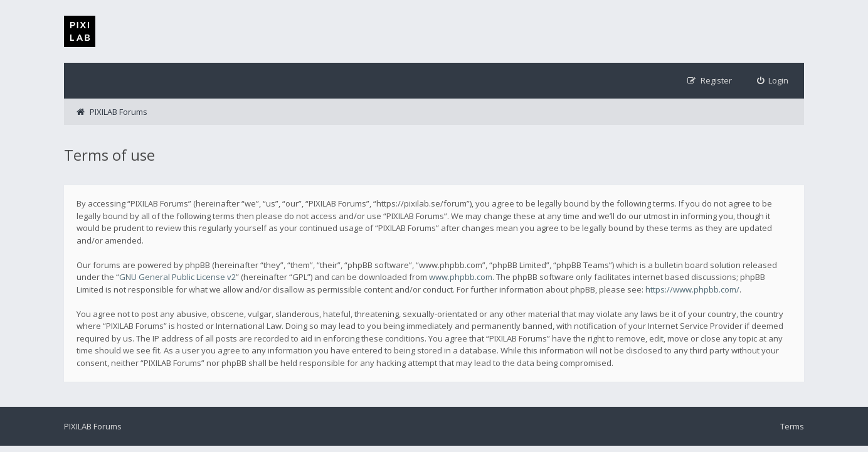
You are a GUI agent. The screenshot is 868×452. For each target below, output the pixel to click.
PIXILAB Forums (93, 426)
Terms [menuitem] (792, 426)
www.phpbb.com (461, 277)
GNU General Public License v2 (177, 277)
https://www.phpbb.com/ (692, 289)
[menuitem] (773, 81)
